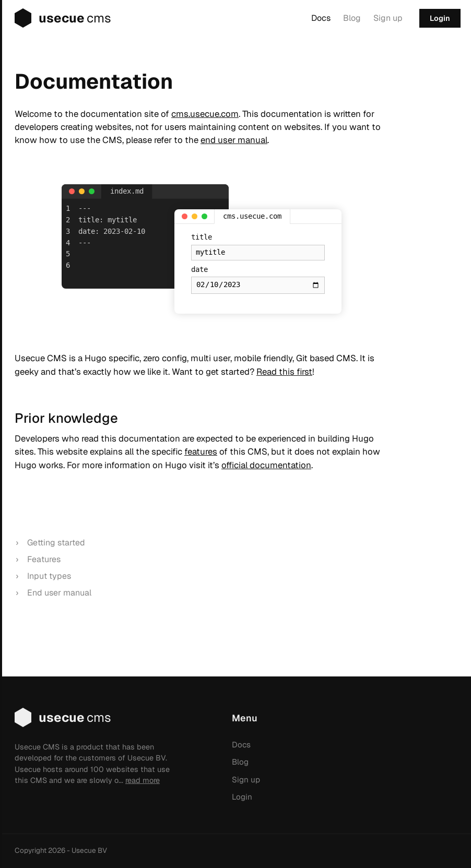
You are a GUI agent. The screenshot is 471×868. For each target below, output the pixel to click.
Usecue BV (89, 850)
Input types (49, 576)
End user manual (59, 593)
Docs (321, 18)
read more (143, 780)
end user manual (234, 140)
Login (440, 18)
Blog (352, 18)
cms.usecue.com (205, 114)
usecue (56, 18)
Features (44, 559)
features (201, 451)
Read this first (284, 372)
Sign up (388, 18)
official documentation (266, 465)
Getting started (56, 543)
